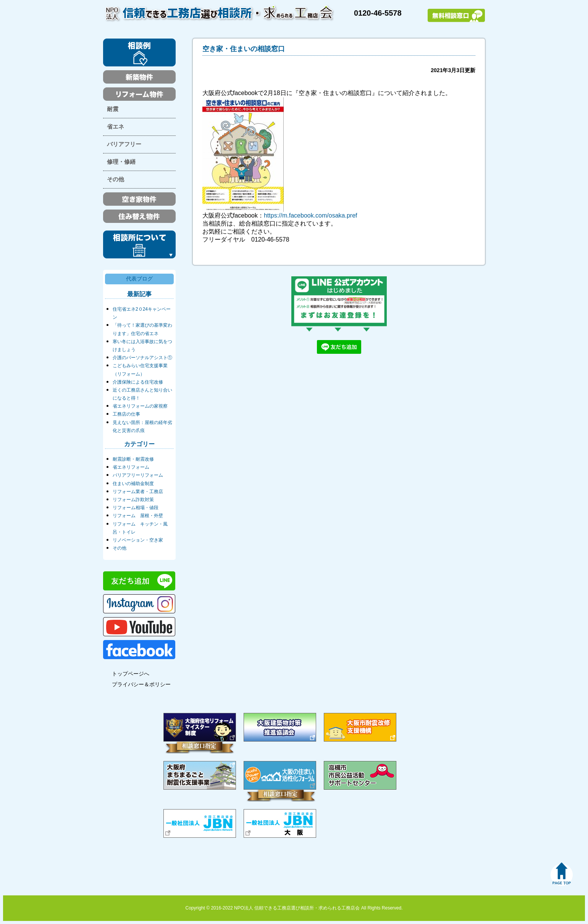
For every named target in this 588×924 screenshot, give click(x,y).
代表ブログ (139, 279)
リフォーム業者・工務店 (138, 492)
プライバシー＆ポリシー (141, 684)
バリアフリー (124, 144)
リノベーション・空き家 (138, 540)
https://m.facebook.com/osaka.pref (311, 215)
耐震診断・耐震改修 (133, 459)
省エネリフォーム (131, 467)
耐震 (113, 109)
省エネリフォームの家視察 (140, 406)
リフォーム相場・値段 (136, 508)
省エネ (115, 127)
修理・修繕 (121, 162)
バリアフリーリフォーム (138, 475)
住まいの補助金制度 (133, 484)
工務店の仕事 (126, 414)
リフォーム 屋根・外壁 (138, 516)
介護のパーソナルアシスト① (142, 358)
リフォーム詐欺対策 (133, 500)
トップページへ (131, 674)
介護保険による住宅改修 (138, 382)
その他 (115, 179)
